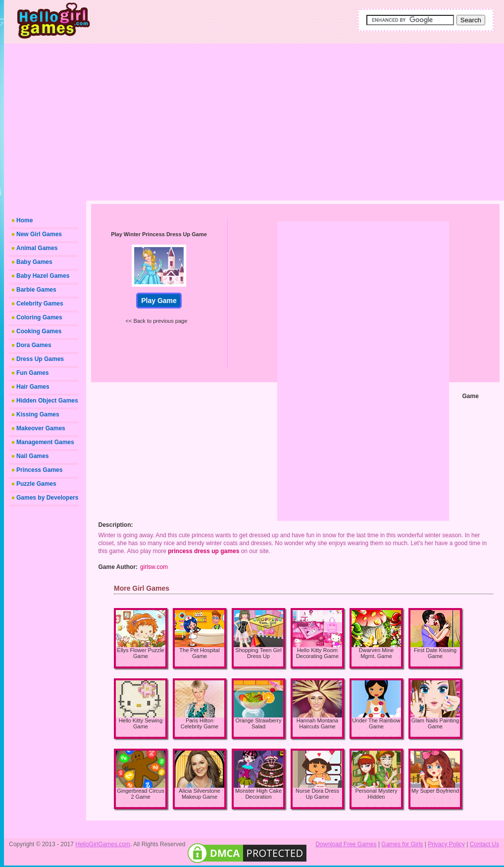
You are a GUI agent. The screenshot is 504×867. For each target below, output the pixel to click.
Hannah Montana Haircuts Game (317, 723)
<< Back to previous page (157, 321)
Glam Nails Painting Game (435, 723)
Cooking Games (39, 331)
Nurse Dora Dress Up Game (317, 794)
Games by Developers (47, 498)
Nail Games (32, 456)
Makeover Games (41, 428)
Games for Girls (402, 844)
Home (25, 220)
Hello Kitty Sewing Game (141, 723)
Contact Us (484, 844)
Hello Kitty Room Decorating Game (317, 653)
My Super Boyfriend (435, 791)
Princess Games (39, 470)
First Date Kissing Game (435, 653)
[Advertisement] (289, 121)
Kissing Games (38, 414)
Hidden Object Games (47, 401)
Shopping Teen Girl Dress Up (258, 653)
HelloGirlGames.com (103, 844)
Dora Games (34, 345)
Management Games (45, 442)
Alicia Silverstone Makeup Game (200, 794)
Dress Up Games (40, 359)
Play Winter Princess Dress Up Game (159, 234)
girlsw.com (154, 567)
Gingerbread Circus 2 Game (140, 794)
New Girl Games (39, 234)
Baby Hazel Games (43, 276)
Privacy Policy (446, 844)
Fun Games (32, 373)
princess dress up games (203, 551)
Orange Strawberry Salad (259, 723)
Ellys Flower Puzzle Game (140, 653)
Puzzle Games (36, 484)
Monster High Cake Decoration (258, 794)
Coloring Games (39, 317)
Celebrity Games (40, 304)
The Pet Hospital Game (199, 653)
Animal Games (37, 248)
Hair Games (33, 387)
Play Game (159, 301)
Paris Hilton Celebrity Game (200, 723)
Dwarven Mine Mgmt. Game (376, 653)
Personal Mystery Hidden (377, 794)
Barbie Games (36, 290)
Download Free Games (346, 844)
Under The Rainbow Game (376, 723)
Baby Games (34, 262)
